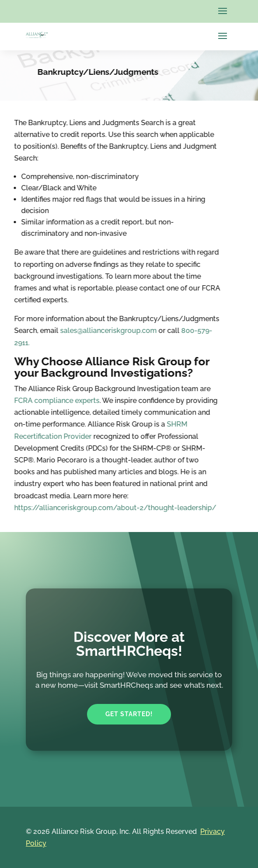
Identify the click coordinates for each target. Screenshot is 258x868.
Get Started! (129, 714)
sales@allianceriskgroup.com (77, 331)
